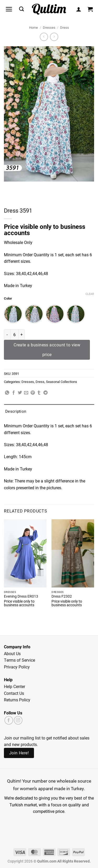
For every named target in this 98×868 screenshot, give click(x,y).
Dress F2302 (62, 596)
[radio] (13, 314)
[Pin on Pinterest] (33, 393)
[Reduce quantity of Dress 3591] (7, 335)
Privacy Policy (17, 667)
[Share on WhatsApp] (7, 393)
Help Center (15, 686)
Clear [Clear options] (90, 294)
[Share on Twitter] (20, 393)
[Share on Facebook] (14, 393)
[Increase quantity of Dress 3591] (22, 335)
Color (8, 299)
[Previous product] (54, 37)
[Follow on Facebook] (9, 720)
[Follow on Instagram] (18, 720)
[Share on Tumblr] (39, 393)
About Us (12, 653)
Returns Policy (17, 700)
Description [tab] (16, 411)
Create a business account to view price (47, 350)
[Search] (21, 9)
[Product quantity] (14, 335)
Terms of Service (19, 660)
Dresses (49, 27)
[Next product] (44, 37)
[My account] (79, 9)
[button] (9, 9)
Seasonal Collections (62, 381)
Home (33, 27)
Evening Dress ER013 (21, 596)
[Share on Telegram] (45, 393)
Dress (65, 27)
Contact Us (14, 693)
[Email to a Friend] (26, 393)
